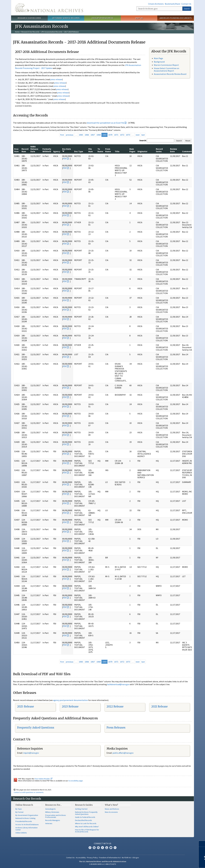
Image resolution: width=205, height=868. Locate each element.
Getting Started (81, 809)
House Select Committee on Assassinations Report (166, 69)
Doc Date (67, 150)
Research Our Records (29, 18)
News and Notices (112, 809)
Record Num (25, 150)
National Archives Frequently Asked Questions (86, 813)
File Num (91, 150)
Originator (142, 151)
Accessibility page (76, 781)
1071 (116, 135)
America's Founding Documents (176, 18)
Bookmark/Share (173, 4)
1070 (110, 135)
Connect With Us (103, 843)
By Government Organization (27, 815)
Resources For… (53, 805)
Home (17, 32)
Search (187, 9)
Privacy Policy (92, 858)
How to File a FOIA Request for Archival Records (87, 831)
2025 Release (25, 706)
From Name (108, 150)
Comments (187, 151)
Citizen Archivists (156, 4)
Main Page (158, 58)
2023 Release (70, 706)
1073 (128, 135)
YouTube (107, 848)
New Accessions (111, 812)
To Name (100, 150)
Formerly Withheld (47, 150)
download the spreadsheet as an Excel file (106, 123)
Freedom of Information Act (110, 858)
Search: (143, 140)
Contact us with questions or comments (29, 792)
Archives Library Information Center (26, 829)
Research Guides (84, 805)
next (138, 135)
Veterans (49, 823)
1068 (99, 135)
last (143, 135)
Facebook (90, 848)
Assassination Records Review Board (170, 74)
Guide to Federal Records (85, 817)
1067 (93, 135)
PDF (65, 159)
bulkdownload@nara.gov (118, 684)
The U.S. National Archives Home (49, 8)
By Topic (19, 809)
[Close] (202, 844)
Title (117, 151)
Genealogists (50, 809)
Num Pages (132, 150)
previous (70, 135)
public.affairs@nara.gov (123, 753)
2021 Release (159, 706)
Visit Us (139, 18)
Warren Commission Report (166, 65)
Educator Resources (102, 18)
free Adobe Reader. (43, 779)
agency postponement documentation (70, 700)
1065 (81, 135)
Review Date (173, 150)
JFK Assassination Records (52, 32)
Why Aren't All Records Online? (87, 827)
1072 (122, 135)
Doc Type (79, 151)
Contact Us (186, 4)
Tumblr (102, 848)
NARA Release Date (34, 149)
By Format (19, 812)
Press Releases (116, 728)
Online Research (24, 805)
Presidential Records (24, 821)
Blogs (111, 848)
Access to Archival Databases (27, 824)
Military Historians (52, 812)
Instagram (98, 848)
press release (56, 79)
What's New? (111, 805)
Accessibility (81, 858)
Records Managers (53, 820)
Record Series (159, 150)
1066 (87, 135)
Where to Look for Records (86, 823)
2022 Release (115, 706)
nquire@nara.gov (31, 753)
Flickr (115, 848)
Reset (188, 141)
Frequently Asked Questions (36, 728)
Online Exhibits (21, 833)
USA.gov (136, 858)
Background (159, 62)
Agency (57, 151)
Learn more (182, 863)
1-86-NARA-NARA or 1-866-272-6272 (103, 864)
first (62, 135)
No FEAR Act (127, 858)
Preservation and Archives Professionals (56, 816)
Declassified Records (83, 820)
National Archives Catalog (25, 818)
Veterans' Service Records (66, 18)
